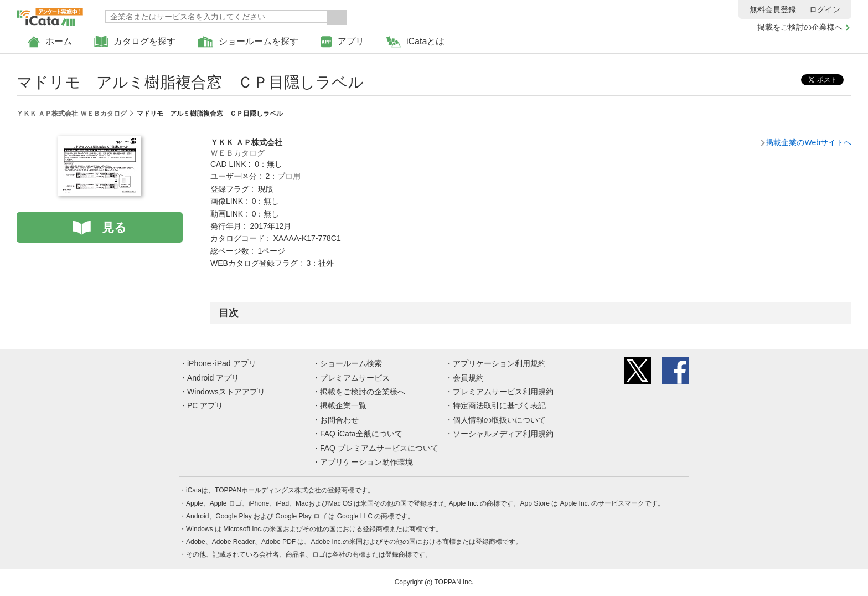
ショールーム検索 (351, 363)
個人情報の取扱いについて (499, 420)
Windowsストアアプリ (226, 392)
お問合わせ (339, 420)
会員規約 (468, 378)
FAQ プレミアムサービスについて (379, 448)
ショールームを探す (248, 42)
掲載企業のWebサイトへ (808, 142)
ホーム (50, 42)
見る (114, 227)
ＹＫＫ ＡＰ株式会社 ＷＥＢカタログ (72, 114)
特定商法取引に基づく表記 (499, 405)
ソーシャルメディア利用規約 (503, 434)
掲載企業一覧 (343, 405)
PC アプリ (205, 405)
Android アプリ (213, 378)
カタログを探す (135, 42)
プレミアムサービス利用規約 (503, 392)
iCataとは (415, 42)
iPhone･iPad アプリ (222, 363)
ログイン (825, 9)
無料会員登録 (773, 9)
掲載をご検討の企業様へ (800, 27)
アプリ (342, 42)
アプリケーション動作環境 (366, 462)
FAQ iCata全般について (361, 434)
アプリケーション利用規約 (499, 363)
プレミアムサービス (355, 378)
